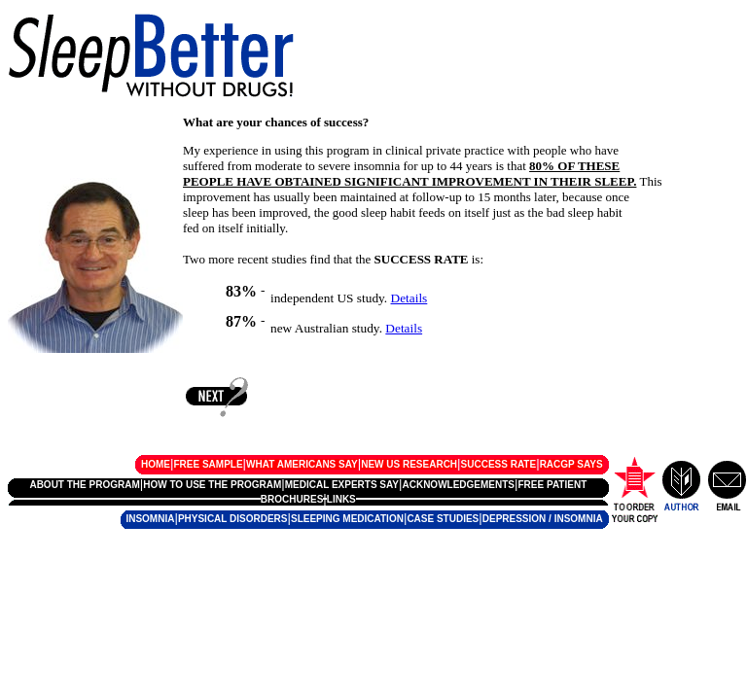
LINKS (341, 499)
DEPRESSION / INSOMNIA (543, 519)
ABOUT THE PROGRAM (84, 485)
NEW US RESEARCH (409, 464)
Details (409, 298)
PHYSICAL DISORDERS (233, 519)
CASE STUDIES (443, 519)
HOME (156, 464)
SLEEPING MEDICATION (347, 519)
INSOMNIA (150, 519)
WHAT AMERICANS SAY (302, 464)
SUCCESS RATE (499, 464)
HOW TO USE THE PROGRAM (212, 485)
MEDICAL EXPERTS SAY (342, 485)
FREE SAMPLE (208, 464)
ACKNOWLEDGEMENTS (458, 485)
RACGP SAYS (571, 464)
